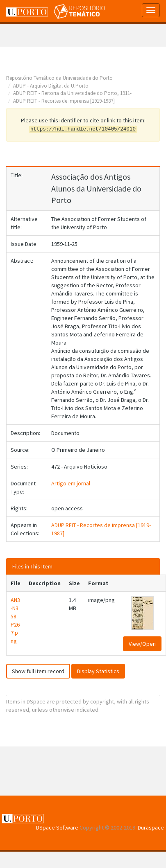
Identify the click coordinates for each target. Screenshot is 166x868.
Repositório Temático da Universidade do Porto (59, 78)
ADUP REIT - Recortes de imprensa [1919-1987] (64, 101)
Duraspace (151, 827)
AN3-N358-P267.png (15, 620)
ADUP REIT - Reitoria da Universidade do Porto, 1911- (72, 93)
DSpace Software (57, 827)
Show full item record (38, 671)
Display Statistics (98, 671)
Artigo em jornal (71, 483)
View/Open (142, 644)
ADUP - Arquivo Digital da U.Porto (51, 86)
